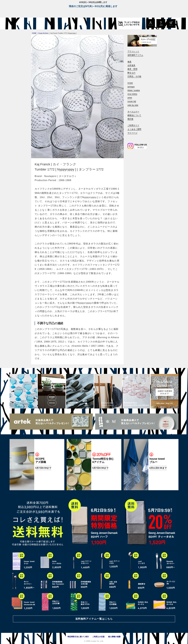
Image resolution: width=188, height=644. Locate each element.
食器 (129, 62)
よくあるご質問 (134, 129)
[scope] (34, 23)
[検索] (130, 137)
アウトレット (133, 51)
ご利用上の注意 (98, 637)
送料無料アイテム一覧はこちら (94, 619)
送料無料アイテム (135, 55)
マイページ (132, 133)
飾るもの (131, 73)
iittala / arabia (134, 90)
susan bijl (132, 101)
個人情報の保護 (114, 637)
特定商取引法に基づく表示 (78, 637)
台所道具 (131, 65)
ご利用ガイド (133, 125)
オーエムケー (133, 112)
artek (130, 98)
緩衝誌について (134, 115)
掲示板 (130, 119)
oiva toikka (132, 94)
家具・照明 (132, 69)
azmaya (131, 87)
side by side (133, 105)
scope (130, 83)
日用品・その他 (134, 76)
